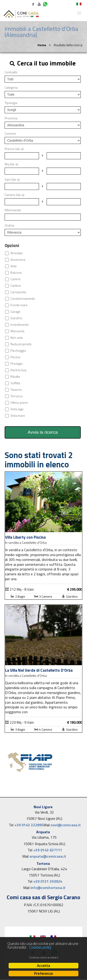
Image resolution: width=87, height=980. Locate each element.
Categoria (11, 88)
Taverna (16, 390)
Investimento (20, 325)
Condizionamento (23, 299)
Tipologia (11, 103)
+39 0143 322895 (29, 825)
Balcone (16, 273)
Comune (10, 133)
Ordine (10, 225)
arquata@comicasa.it (48, 856)
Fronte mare (19, 305)
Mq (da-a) (11, 164)
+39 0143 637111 (48, 850)
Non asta (17, 338)
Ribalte (15, 377)
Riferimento (13, 210)
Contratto (11, 72)
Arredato (17, 253)
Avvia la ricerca (43, 432)
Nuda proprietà (21, 344)
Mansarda (17, 331)
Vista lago (17, 409)
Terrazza (16, 396)
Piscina (15, 357)
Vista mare (18, 416)
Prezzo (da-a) (14, 149)
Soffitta (15, 383)
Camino (16, 279)
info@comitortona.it (48, 888)
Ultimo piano (19, 403)
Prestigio (17, 364)
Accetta (43, 966)
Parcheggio (18, 351)
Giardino (16, 318)
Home (42, 45)
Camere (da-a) (14, 195)
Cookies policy (40, 947)
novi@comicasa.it (66, 825)
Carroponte (18, 292)
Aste (14, 266)
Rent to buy (18, 370)
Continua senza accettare (43, 957)
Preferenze (43, 973)
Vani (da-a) (12, 179)
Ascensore (18, 260)
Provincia (11, 118)
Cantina (16, 286)
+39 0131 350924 (48, 881)
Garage (15, 312)
